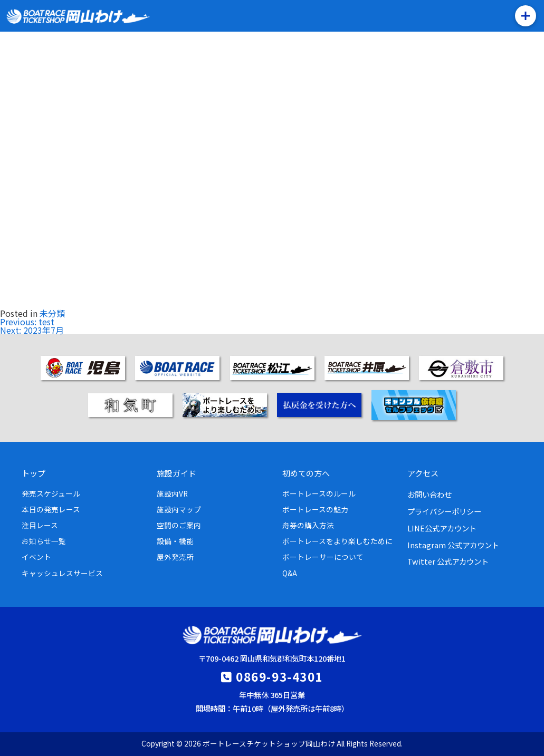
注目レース (40, 525)
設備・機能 (175, 541)
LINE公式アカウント (442, 528)
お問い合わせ (430, 494)
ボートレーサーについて (323, 557)
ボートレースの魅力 (315, 509)
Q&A (290, 573)
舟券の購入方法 (308, 525)
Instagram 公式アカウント (453, 545)
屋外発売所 (175, 557)
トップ (34, 473)
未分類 (52, 313)
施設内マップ (179, 509)
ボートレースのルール (319, 493)
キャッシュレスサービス (62, 573)
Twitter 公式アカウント (448, 561)
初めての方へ (306, 473)
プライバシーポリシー (444, 511)
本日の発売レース (51, 509)
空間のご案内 (179, 525)
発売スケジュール (51, 493)
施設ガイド (176, 473)
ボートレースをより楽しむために (337, 541)
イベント (36, 557)
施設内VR (172, 493)
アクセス (423, 473)
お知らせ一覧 (44, 541)
